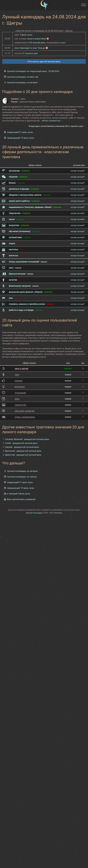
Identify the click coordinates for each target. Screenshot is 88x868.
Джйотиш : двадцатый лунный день (23, 455)
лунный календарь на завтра (22, 477)
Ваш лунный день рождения (21, 499)
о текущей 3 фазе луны (19, 494)
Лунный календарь (34, 513)
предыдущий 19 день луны (21, 138)
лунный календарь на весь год (23, 77)
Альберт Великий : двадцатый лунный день (27, 439)
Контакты (58, 513)
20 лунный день (37, 43)
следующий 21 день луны (20, 132)
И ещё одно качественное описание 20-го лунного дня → (57, 126)
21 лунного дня (30, 53)
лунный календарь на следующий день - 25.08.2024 (33, 71)
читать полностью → (52, 121)
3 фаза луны (26, 35)
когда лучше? (78, 171)
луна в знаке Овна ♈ (38, 39)
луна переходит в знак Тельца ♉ (31, 48)
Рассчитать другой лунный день (44, 61)
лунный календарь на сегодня (22, 82)
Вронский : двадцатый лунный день (23, 451)
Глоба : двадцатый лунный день (21, 443)
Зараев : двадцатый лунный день (22, 447)
